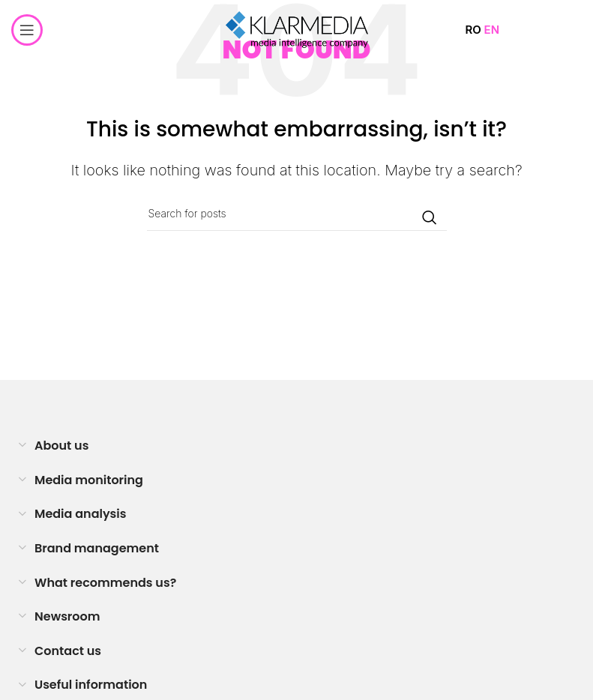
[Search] (297, 214)
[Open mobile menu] (27, 30)
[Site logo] (297, 29)
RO (473, 30)
